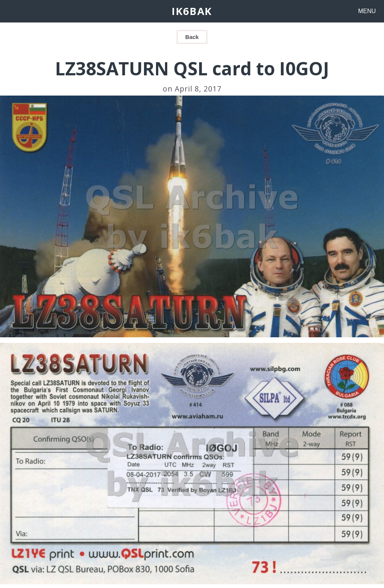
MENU (367, 11)
